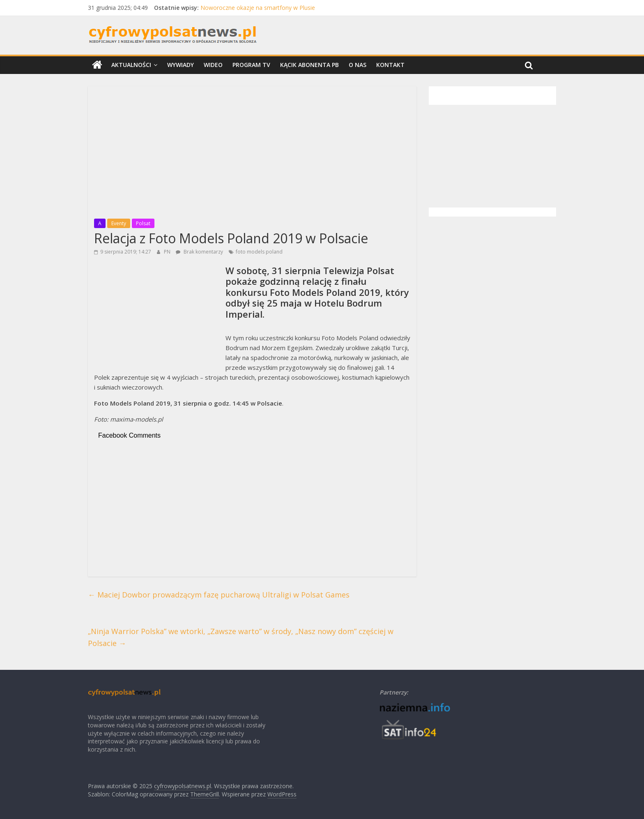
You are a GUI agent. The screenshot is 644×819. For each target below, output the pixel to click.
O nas (358, 65)
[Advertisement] (252, 150)
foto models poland (259, 252)
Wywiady (181, 65)
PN (168, 252)
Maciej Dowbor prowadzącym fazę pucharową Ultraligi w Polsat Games (219, 595)
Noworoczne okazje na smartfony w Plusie (258, 8)
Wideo (213, 65)
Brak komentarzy (199, 252)
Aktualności (131, 65)
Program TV (251, 65)
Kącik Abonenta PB (309, 65)
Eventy (119, 223)
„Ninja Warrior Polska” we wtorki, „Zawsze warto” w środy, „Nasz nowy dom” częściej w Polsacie (241, 637)
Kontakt (390, 65)
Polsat (143, 223)
